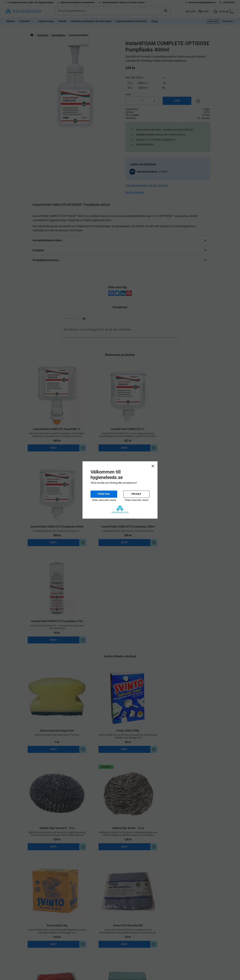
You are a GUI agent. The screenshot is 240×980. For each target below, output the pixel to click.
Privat (136, 494)
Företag (104, 494)
